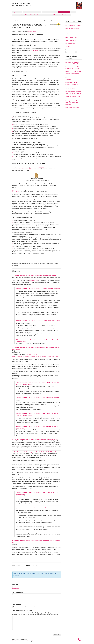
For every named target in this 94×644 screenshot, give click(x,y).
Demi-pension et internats (72, 28)
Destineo (16, 191)
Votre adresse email (18, 592)
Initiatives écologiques (35, 15)
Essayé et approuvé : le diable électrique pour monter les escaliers (73, 73)
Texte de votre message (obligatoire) (22, 611)
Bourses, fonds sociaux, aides (73, 25)
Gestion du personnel (71, 40)
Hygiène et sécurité (70, 43)
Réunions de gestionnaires (64, 15)
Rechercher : (69, 50)
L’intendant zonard (32, 31)
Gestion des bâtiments (71, 37)
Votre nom (15, 585)
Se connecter (16, 589)
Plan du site (15, 641)
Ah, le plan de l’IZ (17, 12)
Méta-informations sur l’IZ (49, 15)
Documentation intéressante (50, 12)
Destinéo (34, 50)
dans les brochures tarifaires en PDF (22, 169)
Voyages (68, 46)
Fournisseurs (31, 21)
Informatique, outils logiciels (20, 15)
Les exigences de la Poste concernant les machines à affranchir (72, 103)
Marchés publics (71, 34)
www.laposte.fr (33, 281)
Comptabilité (27, 12)
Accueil (14, 21)
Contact (29, 641)
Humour (73, 12)
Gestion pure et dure (64, 12)
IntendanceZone (21, 3)
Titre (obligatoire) (17, 605)
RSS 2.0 (34, 641)
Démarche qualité (36, 12)
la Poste (41, 167)
